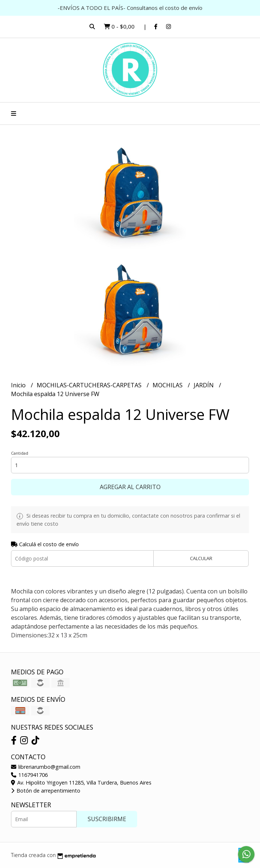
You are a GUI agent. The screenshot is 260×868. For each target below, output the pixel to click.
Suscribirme (107, 819)
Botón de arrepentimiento (46, 791)
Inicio (19, 385)
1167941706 (29, 775)
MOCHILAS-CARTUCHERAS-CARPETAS (90, 385)
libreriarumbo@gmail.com (46, 767)
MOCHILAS (168, 385)
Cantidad (20, 453)
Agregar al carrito (130, 487)
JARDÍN (204, 385)
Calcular (201, 558)
